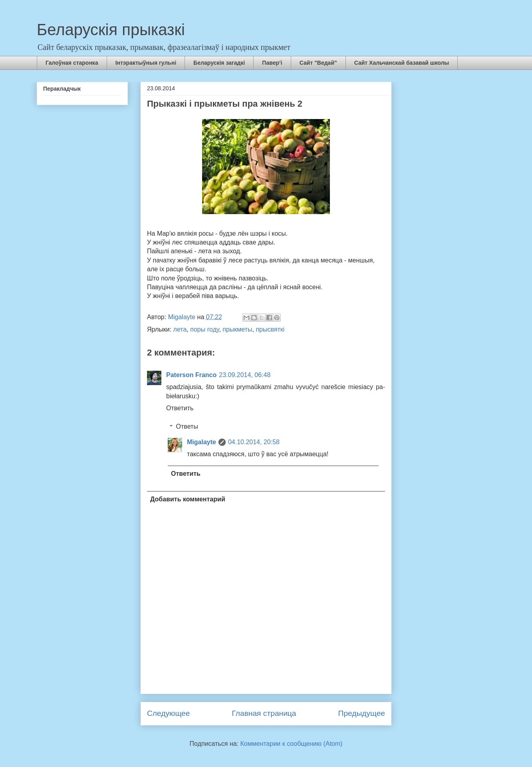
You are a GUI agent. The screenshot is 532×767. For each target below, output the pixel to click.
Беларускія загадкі (219, 63)
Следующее (168, 713)
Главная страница (264, 713)
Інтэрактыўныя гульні (146, 63)
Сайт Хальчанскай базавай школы (402, 63)
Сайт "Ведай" (318, 63)
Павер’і (272, 63)
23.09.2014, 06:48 (245, 375)
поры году (204, 329)
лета (180, 329)
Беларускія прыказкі (111, 30)
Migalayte (201, 442)
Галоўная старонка (72, 63)
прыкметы (237, 329)
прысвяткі (270, 329)
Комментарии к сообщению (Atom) (292, 744)
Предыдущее (362, 713)
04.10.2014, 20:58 (254, 442)
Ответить (180, 408)
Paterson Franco (191, 375)
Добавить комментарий (188, 499)
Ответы (187, 426)
